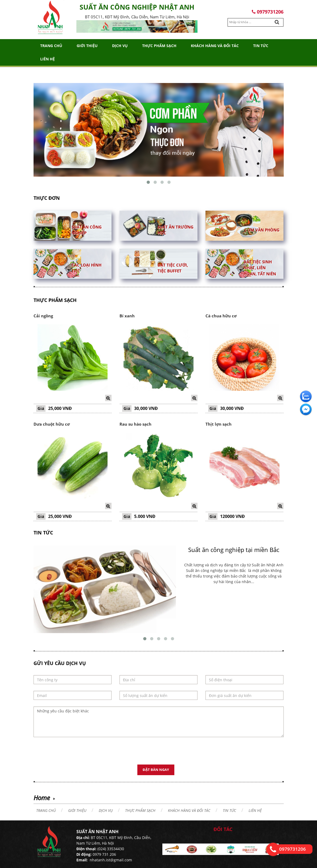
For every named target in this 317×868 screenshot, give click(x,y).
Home (42, 798)
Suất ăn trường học (176, 230)
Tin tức (261, 46)
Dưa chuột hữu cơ (52, 424)
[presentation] (74, 754)
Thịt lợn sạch (219, 424)
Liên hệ (48, 59)
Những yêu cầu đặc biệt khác (159, 722)
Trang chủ (51, 46)
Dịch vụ (120, 46)
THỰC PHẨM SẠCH (159, 46)
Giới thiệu (87, 46)
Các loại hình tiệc (87, 268)
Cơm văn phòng (262, 230)
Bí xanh (127, 316)
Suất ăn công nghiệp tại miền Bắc (234, 550)
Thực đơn (47, 198)
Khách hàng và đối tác (215, 46)
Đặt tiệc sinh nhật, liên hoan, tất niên (260, 268)
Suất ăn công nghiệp (87, 230)
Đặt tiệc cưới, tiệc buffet (173, 268)
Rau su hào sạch (135, 424)
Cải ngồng (43, 316)
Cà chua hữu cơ (221, 316)
